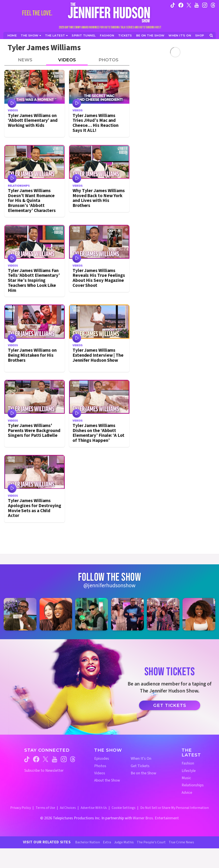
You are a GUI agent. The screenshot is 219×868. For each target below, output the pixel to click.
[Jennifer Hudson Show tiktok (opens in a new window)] (173, 5)
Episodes (102, 759)
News (25, 60)
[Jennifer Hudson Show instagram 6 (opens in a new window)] (199, 614)
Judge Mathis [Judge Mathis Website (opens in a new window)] (124, 842)
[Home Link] (109, 12)
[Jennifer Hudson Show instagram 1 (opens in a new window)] (20, 614)
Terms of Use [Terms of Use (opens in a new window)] (45, 808)
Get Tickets (170, 705)
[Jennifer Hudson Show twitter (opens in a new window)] (189, 5)
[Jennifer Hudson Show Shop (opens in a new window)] (200, 35)
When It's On (141, 759)
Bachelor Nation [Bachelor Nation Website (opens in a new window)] (88, 842)
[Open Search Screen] (211, 35)
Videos (67, 60)
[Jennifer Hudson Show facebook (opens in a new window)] (181, 5)
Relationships (193, 785)
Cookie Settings (124, 808)
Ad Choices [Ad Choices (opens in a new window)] (68, 808)
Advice (187, 793)
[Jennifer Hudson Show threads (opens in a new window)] (73, 759)
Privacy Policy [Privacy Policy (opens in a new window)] (21, 808)
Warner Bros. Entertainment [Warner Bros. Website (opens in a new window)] (156, 818)
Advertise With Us (94, 808)
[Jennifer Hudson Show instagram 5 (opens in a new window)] (163, 614)
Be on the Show (143, 773)
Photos (109, 60)
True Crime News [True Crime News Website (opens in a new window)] (181, 842)
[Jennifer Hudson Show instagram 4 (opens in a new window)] (127, 614)
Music (186, 778)
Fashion (188, 763)
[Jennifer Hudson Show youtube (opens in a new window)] (197, 5)
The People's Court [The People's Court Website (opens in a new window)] (151, 842)
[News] (56, 35)
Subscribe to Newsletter (44, 771)
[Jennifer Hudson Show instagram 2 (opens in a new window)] (56, 614)
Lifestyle (189, 771)
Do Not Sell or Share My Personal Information (175, 808)
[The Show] (31, 35)
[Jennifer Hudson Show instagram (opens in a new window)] (205, 5)
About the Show (107, 780)
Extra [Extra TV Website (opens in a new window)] (107, 842)
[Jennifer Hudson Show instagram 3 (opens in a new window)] (92, 614)
